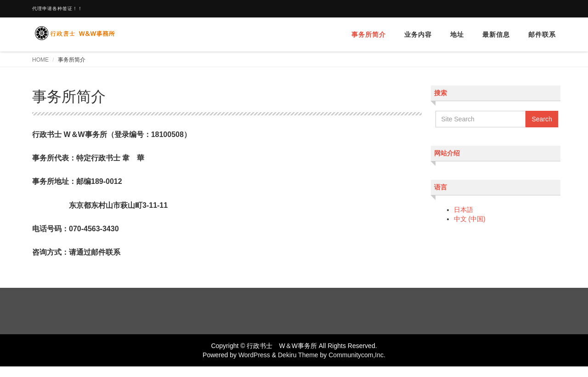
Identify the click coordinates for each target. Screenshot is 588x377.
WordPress (254, 355)
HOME (40, 60)
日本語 (464, 210)
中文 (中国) (470, 219)
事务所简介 (369, 34)
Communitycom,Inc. (357, 355)
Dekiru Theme (298, 355)
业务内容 (418, 34)
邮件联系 (542, 34)
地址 (457, 34)
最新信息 (496, 34)
